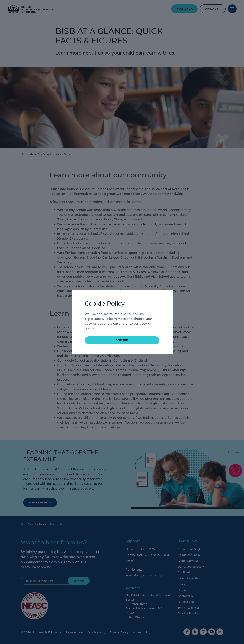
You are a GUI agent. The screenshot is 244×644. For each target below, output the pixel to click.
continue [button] (122, 340)
